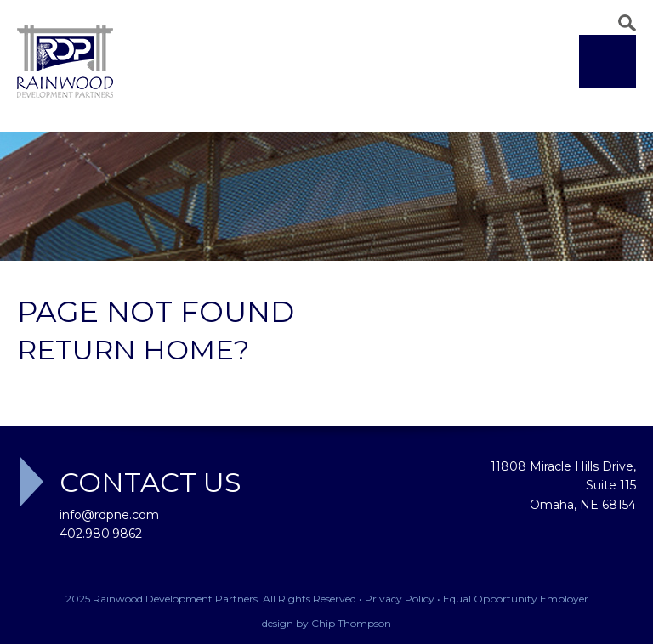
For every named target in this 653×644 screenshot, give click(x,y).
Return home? (133, 350)
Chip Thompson (351, 623)
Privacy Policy (400, 599)
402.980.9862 (101, 534)
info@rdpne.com (109, 515)
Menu (608, 62)
